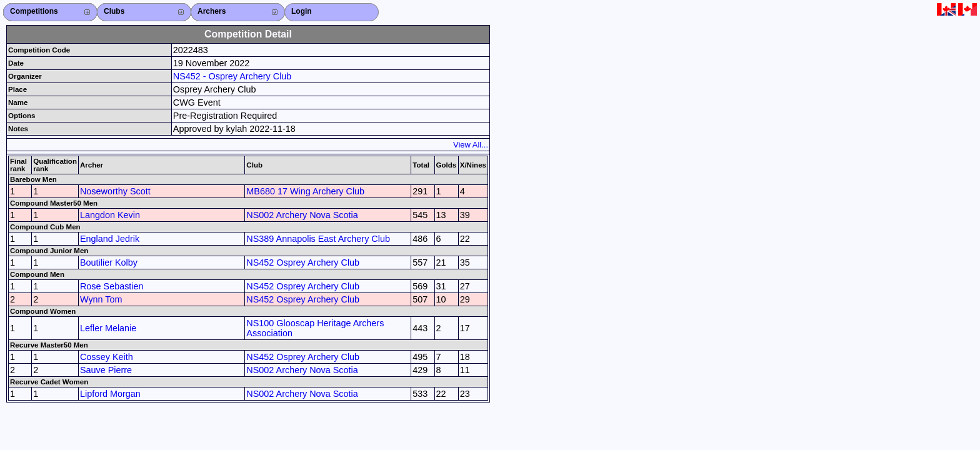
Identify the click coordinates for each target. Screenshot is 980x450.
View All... (471, 145)
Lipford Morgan (110, 394)
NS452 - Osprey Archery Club (232, 76)
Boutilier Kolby (109, 262)
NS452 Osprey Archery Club (303, 262)
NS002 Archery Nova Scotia (302, 215)
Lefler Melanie (108, 328)
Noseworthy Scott (115, 191)
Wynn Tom (101, 299)
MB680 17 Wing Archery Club (305, 191)
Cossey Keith (107, 357)
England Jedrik (110, 239)
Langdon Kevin (110, 215)
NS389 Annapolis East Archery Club (318, 239)
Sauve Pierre (106, 370)
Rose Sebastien (112, 286)
